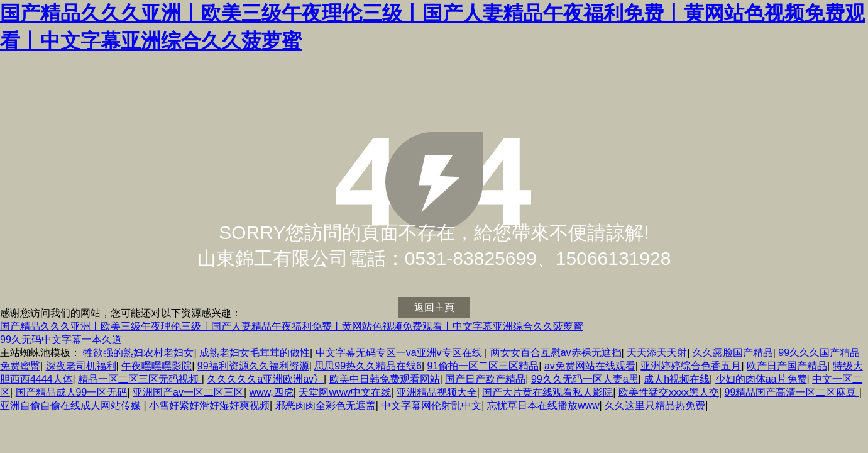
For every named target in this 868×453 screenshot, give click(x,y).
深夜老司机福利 (81, 366)
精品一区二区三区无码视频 (140, 379)
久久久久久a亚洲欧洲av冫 (265, 379)
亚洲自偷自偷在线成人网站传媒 (72, 405)
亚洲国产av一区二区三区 (188, 392)
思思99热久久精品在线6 (368, 366)
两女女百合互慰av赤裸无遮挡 (556, 353)
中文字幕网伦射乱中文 (431, 405)
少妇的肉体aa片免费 (761, 379)
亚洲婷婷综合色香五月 (691, 366)
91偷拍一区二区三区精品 (483, 366)
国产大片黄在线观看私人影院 (547, 392)
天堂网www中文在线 (345, 392)
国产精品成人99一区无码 (72, 392)
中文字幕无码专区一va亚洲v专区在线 (400, 353)
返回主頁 (434, 307)
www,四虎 (272, 392)
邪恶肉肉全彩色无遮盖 (326, 405)
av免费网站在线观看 (590, 366)
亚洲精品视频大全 (437, 392)
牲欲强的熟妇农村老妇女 (138, 353)
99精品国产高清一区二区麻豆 (791, 392)
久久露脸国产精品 (733, 353)
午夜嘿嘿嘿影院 (157, 366)
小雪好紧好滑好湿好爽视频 (209, 405)
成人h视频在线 (677, 379)
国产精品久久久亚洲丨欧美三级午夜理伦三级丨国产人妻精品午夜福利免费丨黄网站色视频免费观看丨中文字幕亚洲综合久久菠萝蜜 (292, 326)
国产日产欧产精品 (485, 379)
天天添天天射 (657, 353)
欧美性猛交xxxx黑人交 (669, 392)
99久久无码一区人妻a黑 (585, 379)
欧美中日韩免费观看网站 (385, 379)
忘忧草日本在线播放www (543, 405)
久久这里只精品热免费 (655, 405)
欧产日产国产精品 (787, 366)
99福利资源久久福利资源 (253, 366)
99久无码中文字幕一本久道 (61, 339)
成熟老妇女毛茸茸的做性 (255, 353)
